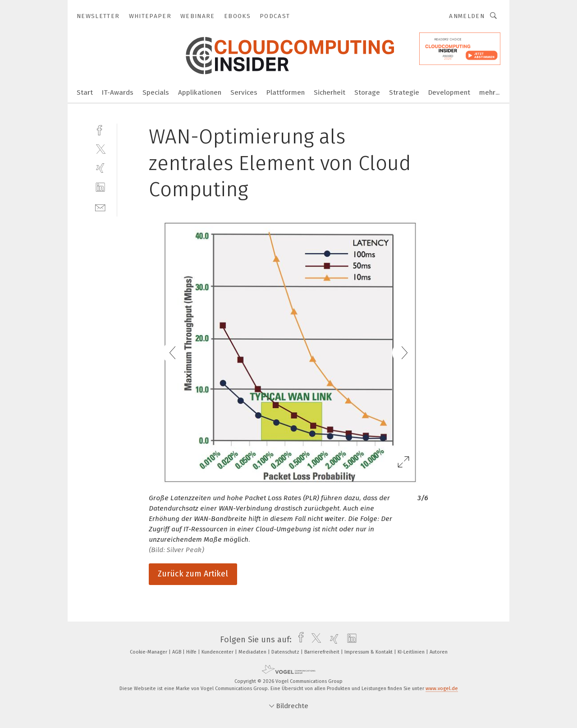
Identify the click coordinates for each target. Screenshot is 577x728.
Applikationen (200, 92)
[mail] (100, 207)
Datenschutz (286, 652)
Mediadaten (253, 652)
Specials (156, 92)
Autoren (439, 652)
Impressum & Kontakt (369, 652)
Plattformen (286, 92)
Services (244, 92)
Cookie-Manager (149, 652)
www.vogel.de (442, 689)
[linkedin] (100, 187)
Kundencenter (218, 652)
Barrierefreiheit (323, 652)
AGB (177, 652)
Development (449, 92)
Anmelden (467, 16)
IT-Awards (118, 92)
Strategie (404, 92)
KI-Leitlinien (412, 652)
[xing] (100, 168)
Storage (367, 92)
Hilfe (192, 652)
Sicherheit (330, 92)
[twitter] (100, 149)
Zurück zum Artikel (193, 574)
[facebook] (100, 129)
